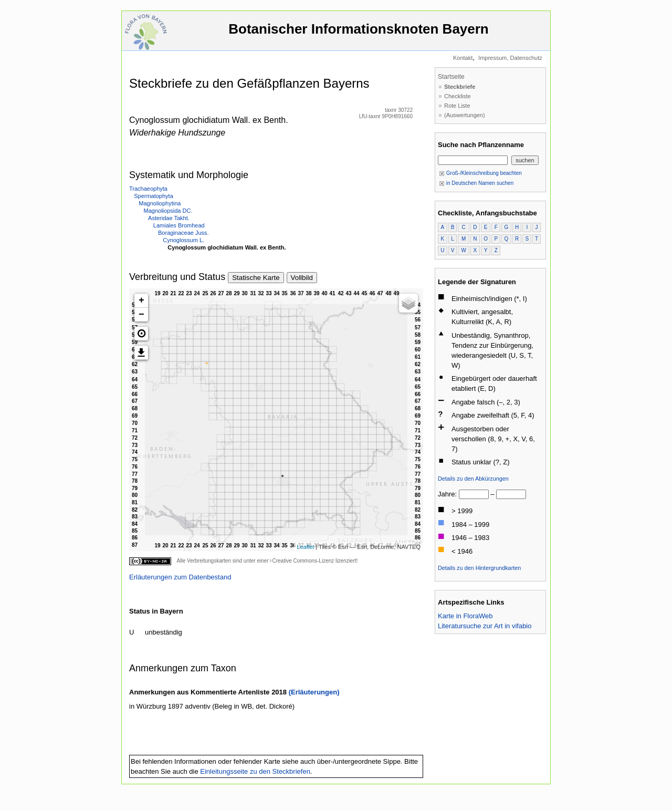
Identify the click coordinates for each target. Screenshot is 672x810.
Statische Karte (256, 278)
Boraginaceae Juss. (183, 233)
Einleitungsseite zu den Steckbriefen (255, 771)
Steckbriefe (460, 87)
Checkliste (458, 96)
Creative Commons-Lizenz (303, 561)
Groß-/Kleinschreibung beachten (480, 173)
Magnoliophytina (160, 203)
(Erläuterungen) (314, 692)
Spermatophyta (154, 196)
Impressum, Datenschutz (510, 58)
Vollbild (302, 278)
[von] (474, 494)
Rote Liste (457, 106)
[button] (141, 334)
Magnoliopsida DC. (168, 211)
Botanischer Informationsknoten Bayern (359, 34)
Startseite (451, 77)
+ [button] (141, 300)
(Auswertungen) (465, 115)
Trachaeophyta (148, 189)
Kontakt (463, 58)
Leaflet (305, 547)
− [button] (141, 315)
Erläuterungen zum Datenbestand (180, 577)
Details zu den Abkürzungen (473, 479)
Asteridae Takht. (169, 218)
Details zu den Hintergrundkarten (479, 568)
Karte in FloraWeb (465, 616)
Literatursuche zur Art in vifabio (485, 626)
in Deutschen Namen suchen (476, 183)
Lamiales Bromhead (179, 225)
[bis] (511, 494)
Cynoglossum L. (183, 240)
